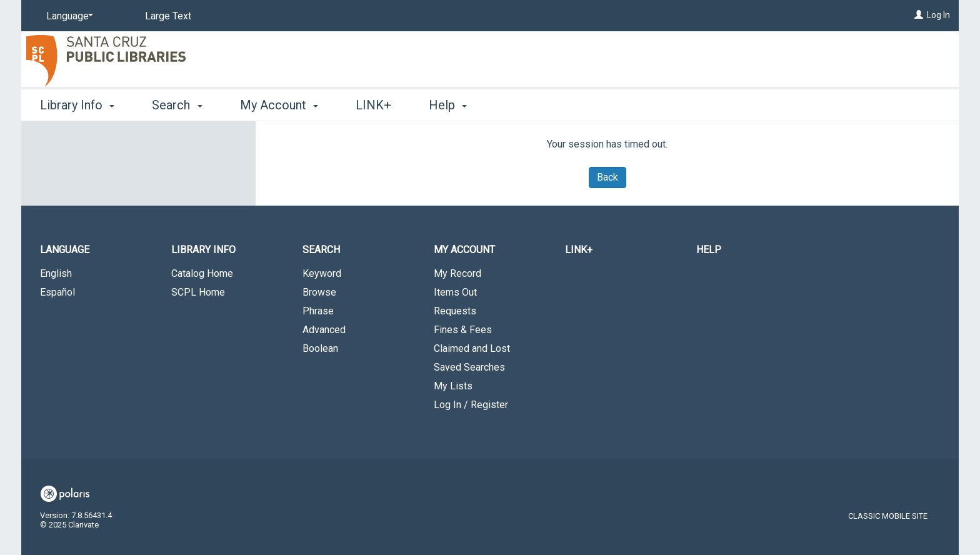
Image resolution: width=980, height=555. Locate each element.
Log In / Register (471, 405)
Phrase (318, 311)
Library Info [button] (77, 105)
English (56, 273)
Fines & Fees (463, 330)
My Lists (453, 386)
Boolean (320, 348)
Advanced (324, 330)
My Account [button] (279, 105)
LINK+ (373, 105)
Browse (319, 292)
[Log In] (919, 15)
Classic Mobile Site (888, 516)
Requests (455, 311)
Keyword (322, 273)
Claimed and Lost (472, 348)
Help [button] (448, 105)
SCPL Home (198, 292)
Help (709, 250)
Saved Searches (469, 367)
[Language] (67, 16)
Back (607, 177)
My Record (457, 273)
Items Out (455, 292)
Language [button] (65, 250)
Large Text (168, 16)
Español (57, 292)
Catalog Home (202, 273)
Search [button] (177, 105)
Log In (938, 15)
